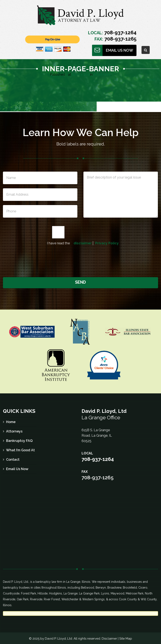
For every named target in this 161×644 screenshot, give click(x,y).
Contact (13, 460)
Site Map (126, 639)
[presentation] (81, 261)
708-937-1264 (120, 33)
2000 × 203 (81, 75)
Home (11, 422)
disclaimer (83, 243)
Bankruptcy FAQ (19, 441)
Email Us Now (17, 469)
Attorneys (102, 75)
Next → (153, 80)
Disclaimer (109, 639)
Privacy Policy (107, 243)
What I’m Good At (20, 450)
